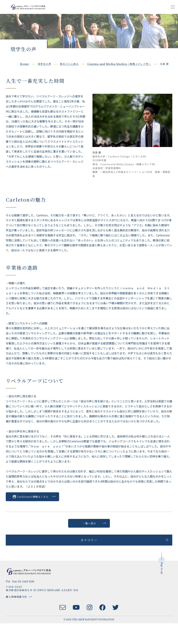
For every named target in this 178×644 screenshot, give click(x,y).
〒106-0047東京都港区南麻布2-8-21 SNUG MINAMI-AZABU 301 (47, 609)
